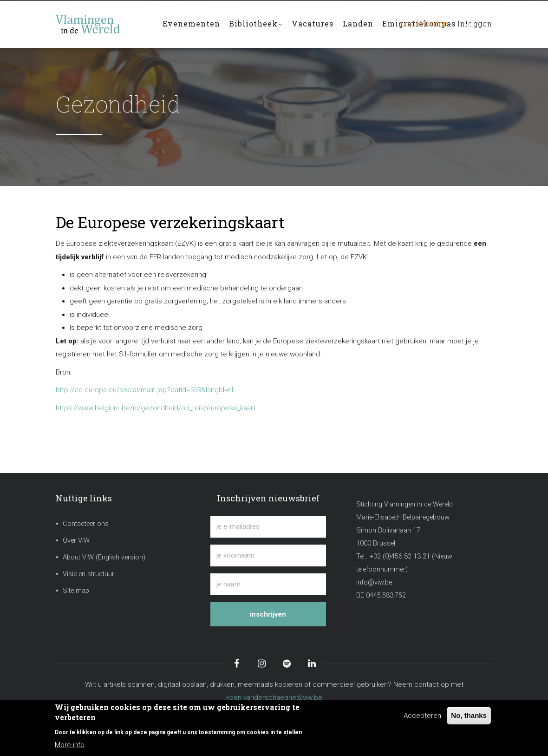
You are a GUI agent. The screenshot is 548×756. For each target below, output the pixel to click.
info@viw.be (374, 582)
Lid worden (422, 24)
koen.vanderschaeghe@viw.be (274, 697)
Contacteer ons (86, 524)
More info (70, 745)
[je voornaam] (268, 555)
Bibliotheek (256, 25)
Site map (76, 591)
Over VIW (76, 541)
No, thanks (469, 715)
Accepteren (422, 716)
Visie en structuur (88, 574)
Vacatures (313, 24)
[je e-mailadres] (268, 527)
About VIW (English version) (104, 557)
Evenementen (191, 24)
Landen (359, 24)
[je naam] (268, 584)
